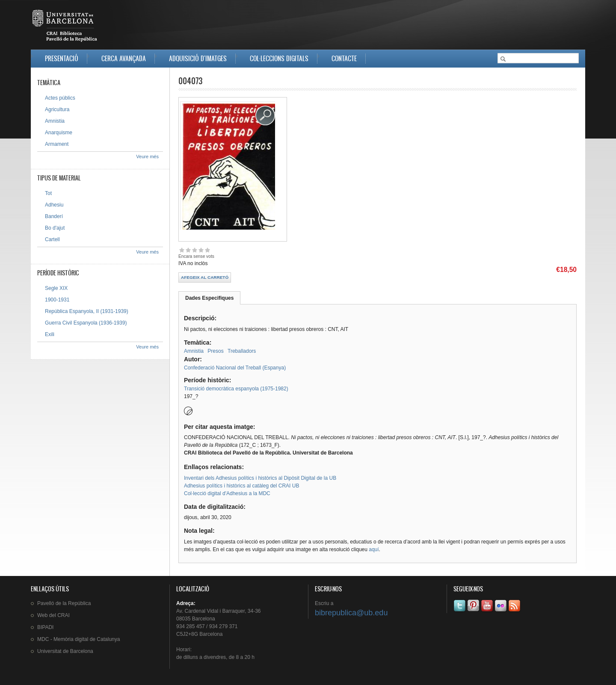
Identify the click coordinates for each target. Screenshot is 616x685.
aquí (374, 549)
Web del (53, 615)
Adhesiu (54, 205)
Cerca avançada (124, 58)
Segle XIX (56, 288)
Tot (48, 193)
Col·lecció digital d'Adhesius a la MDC (227, 493)
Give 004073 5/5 (207, 250)
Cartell (52, 239)
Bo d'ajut (55, 228)
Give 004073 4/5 (201, 250)
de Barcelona (65, 651)
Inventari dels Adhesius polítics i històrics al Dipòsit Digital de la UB (260, 478)
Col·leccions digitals (279, 58)
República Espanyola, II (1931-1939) (87, 311)
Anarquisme (59, 133)
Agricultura (57, 109)
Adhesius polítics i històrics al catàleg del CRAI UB (241, 486)
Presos (215, 351)
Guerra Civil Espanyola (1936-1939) (86, 323)
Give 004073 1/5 (182, 250)
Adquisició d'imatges (198, 58)
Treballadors (242, 351)
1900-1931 (57, 300)
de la (64, 603)
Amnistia (194, 351)
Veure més (147, 156)
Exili (50, 334)
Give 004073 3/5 (194, 250)
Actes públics (60, 98)
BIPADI (45, 627)
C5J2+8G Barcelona (199, 634)
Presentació (62, 58)
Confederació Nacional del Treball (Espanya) (235, 368)
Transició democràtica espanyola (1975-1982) (236, 389)
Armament (57, 144)
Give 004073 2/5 (188, 250)
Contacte (344, 58)
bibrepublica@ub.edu (351, 613)
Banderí (54, 216)
